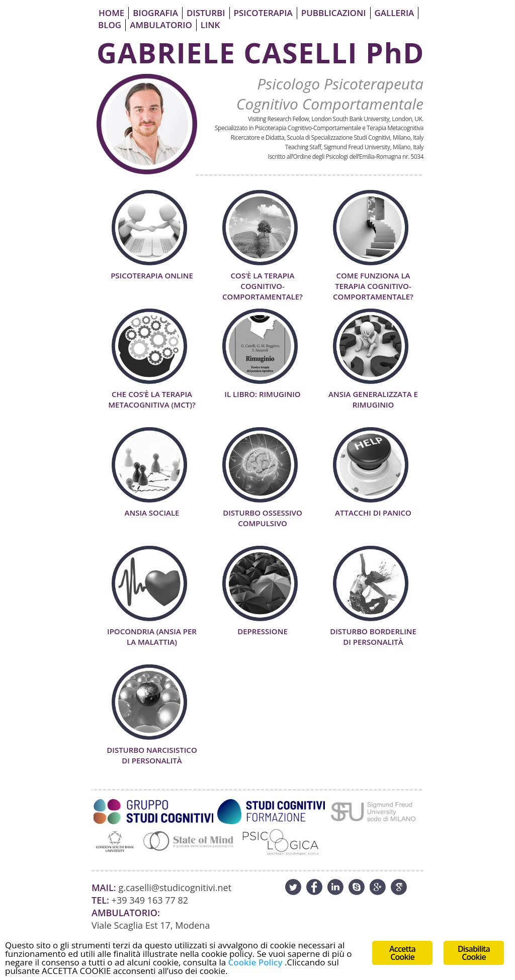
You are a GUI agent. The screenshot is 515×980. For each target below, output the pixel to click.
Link (210, 25)
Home (111, 13)
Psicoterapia (263, 13)
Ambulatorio (161, 25)
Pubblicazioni (334, 13)
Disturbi (206, 13)
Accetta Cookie (402, 953)
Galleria (395, 13)
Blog (110, 25)
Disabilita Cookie (474, 953)
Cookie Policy (255, 962)
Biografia (155, 13)
